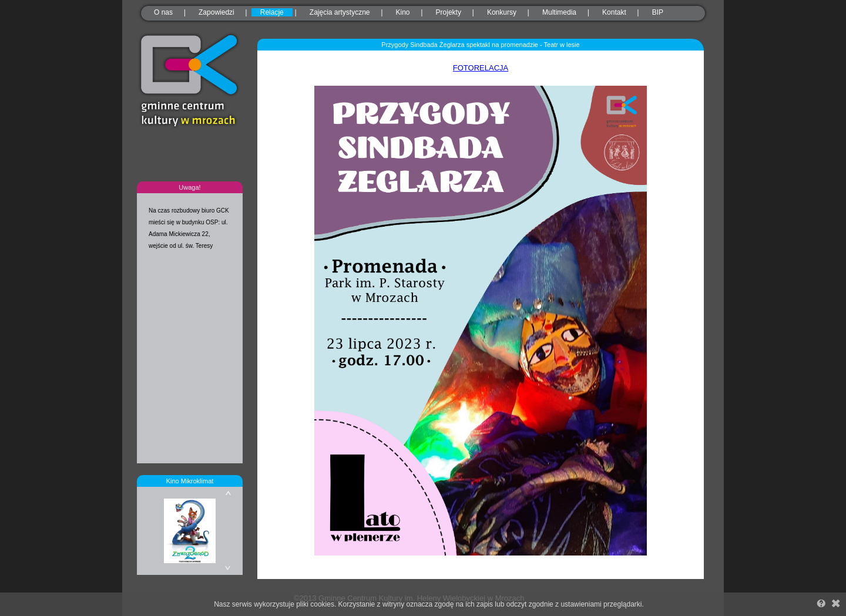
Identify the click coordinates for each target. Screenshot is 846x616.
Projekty (449, 12)
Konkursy (502, 12)
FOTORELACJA (481, 68)
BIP (658, 12)
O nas (163, 12)
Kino (403, 12)
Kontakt (614, 12)
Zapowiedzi (216, 12)
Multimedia (559, 12)
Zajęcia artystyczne (340, 12)
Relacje (272, 12)
